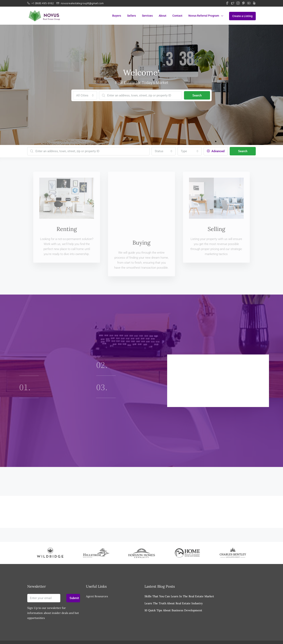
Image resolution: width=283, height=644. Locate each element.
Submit (74, 584)
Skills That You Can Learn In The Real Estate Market (179, 583)
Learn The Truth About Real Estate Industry (174, 590)
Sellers (131, 16)
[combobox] (85, 95)
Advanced (216, 151)
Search (197, 95)
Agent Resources (97, 583)
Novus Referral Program (204, 16)
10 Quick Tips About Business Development (173, 597)
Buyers (117, 16)
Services (147, 16)
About (163, 16)
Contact (177, 16)
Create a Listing (242, 16)
